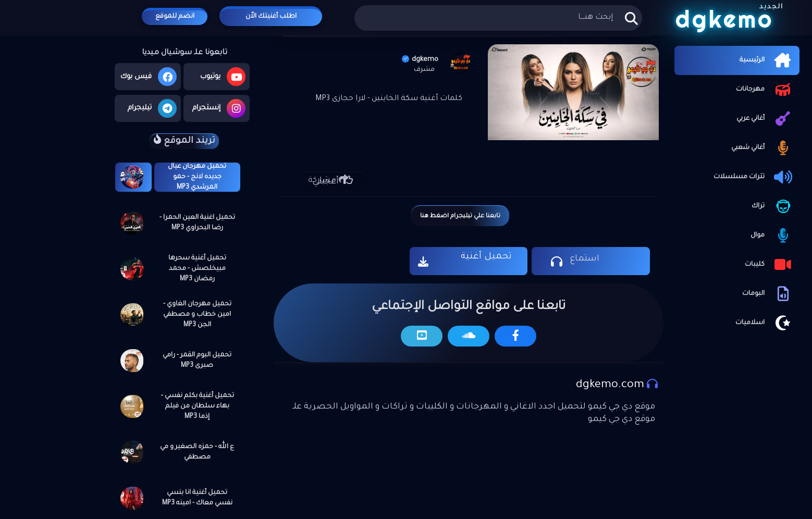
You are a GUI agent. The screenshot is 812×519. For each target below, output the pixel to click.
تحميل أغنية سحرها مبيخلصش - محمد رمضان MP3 (197, 269)
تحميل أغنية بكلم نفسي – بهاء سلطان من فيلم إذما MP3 (197, 406)
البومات (768, 294)
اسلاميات (765, 323)
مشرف (424, 70)
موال (772, 236)
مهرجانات (765, 90)
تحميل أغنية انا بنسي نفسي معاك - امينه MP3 (197, 498)
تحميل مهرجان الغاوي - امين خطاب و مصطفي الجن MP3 (197, 315)
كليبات (770, 265)
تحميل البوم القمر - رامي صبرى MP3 (197, 361)
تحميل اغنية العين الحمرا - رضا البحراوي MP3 (197, 223)
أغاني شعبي (763, 148)
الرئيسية (767, 60)
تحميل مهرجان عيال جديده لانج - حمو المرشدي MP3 (197, 177)
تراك (773, 206)
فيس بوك (149, 77)
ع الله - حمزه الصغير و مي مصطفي (197, 452)
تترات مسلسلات (754, 177)
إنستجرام (219, 108)
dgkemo (420, 60)
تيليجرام (152, 108)
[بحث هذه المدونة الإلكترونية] (498, 18)
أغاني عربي (765, 119)
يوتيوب (223, 77)
